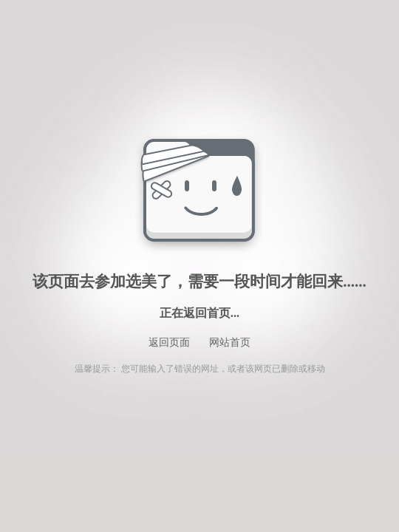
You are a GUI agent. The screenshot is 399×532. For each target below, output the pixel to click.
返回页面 (169, 342)
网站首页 (230, 342)
